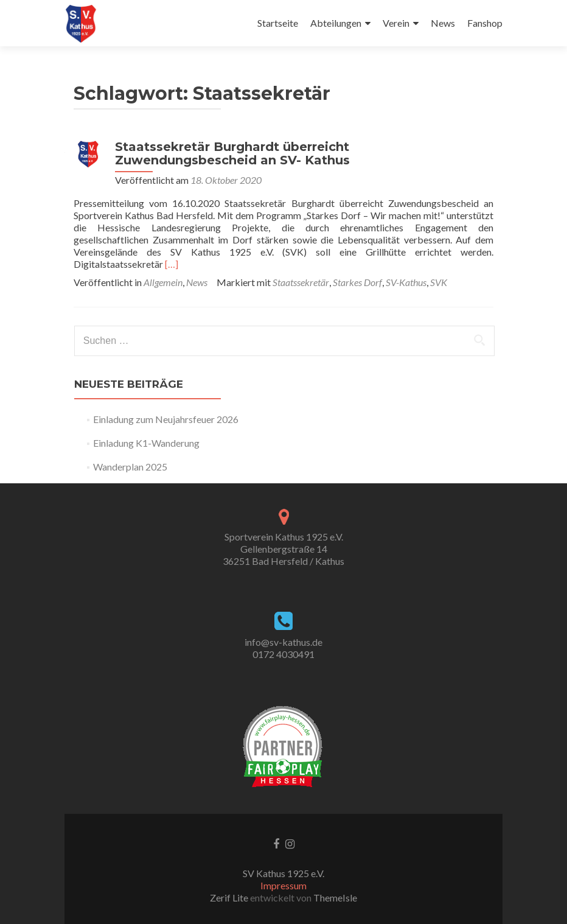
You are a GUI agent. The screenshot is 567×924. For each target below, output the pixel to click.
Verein (396, 23)
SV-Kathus (406, 282)
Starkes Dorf (357, 282)
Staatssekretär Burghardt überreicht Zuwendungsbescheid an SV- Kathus (232, 153)
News (443, 23)
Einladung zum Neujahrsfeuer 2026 (166, 419)
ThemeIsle (335, 898)
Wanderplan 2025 (130, 467)
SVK (439, 282)
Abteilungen (336, 23)
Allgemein (163, 282)
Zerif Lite (230, 898)
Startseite (278, 23)
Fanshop (485, 23)
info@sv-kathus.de (283, 642)
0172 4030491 (283, 654)
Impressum (283, 885)
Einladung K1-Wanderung (146, 443)
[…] (172, 264)
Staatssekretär (301, 282)
